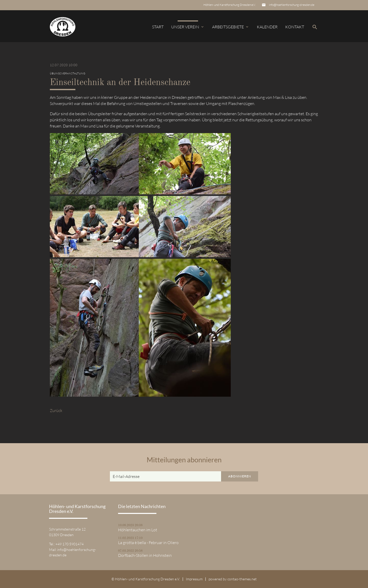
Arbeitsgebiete (231, 27)
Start (158, 27)
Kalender (267, 27)
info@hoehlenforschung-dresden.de (292, 5)
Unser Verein (188, 27)
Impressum (194, 579)
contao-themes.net (242, 579)
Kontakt (295, 27)
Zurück (56, 410)
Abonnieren (240, 476)
